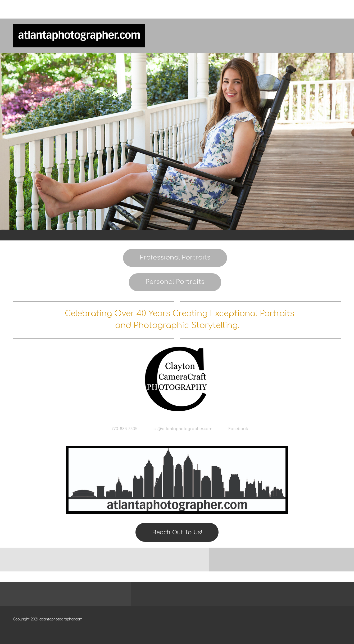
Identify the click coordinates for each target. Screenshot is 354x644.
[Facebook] (236, 428)
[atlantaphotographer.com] (79, 36)
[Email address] (180, 428)
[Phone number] (122, 428)
